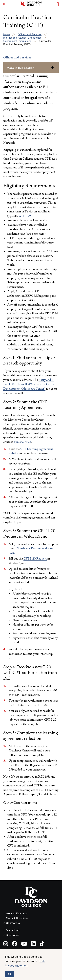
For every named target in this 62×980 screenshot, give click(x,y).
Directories (13, 935)
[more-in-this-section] (31, 68)
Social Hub (13, 930)
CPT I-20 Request (35, 558)
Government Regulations (17, 41)
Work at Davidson (17, 913)
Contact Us (13, 923)
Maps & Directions (17, 918)
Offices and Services (30, 34)
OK (9, 974)
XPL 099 (25, 216)
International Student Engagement (23, 38)
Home (7, 34)
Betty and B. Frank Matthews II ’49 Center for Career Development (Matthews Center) (29, 384)
